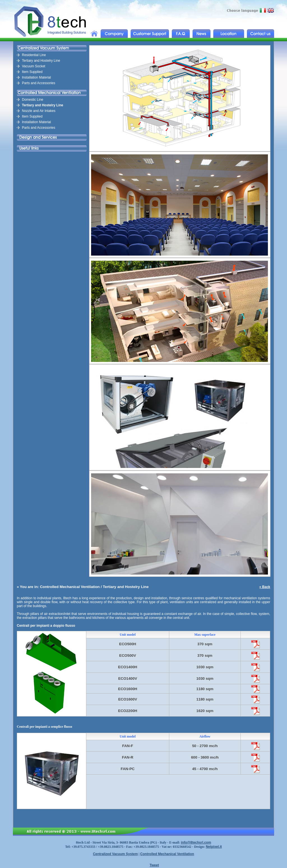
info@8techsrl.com (196, 842)
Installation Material (36, 77)
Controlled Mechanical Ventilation (167, 854)
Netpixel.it (214, 847)
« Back (265, 587)
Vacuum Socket (33, 66)
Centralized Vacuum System (115, 854)
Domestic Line (33, 100)
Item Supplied (32, 72)
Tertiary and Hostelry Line (41, 61)
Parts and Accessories (39, 83)
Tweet (154, 865)
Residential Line (34, 55)
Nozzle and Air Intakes (39, 111)
